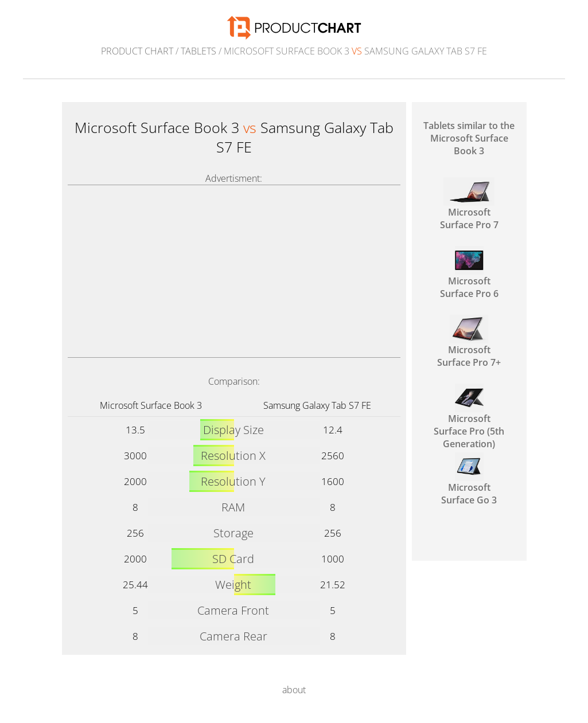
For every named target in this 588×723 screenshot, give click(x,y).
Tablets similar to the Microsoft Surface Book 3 (469, 138)
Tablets (198, 51)
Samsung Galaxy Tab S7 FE (317, 405)
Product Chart (137, 51)
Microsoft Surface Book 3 (151, 405)
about (294, 690)
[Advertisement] (234, 271)
